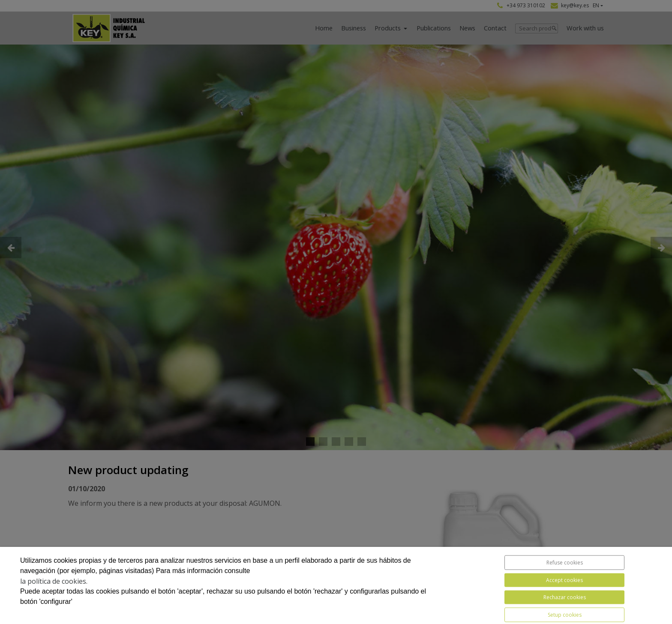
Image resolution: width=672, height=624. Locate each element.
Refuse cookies (565, 563)
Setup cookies (565, 615)
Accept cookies (564, 580)
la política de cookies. (54, 581)
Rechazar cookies (565, 597)
